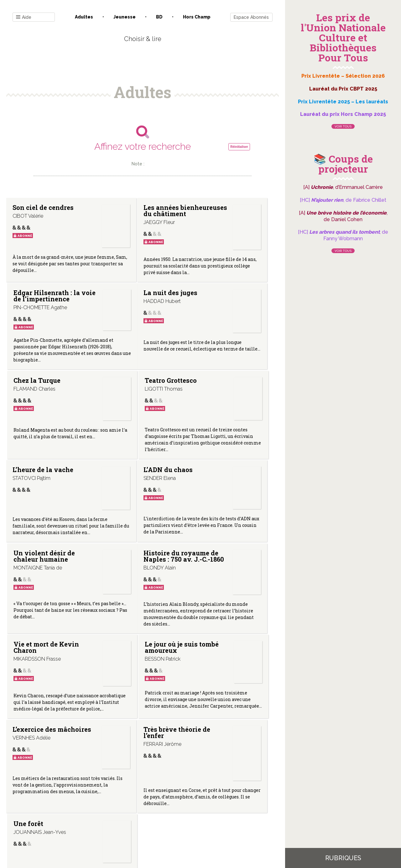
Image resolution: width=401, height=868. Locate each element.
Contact (72, 805)
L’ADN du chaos (118, 444)
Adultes (84, 17)
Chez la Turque (115, 348)
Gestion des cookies (203, 805)
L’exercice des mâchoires (34, 660)
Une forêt (209, 657)
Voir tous (343, 126)
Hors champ (197, 17)
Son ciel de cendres (30, 211)
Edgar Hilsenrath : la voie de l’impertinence (218, 231)
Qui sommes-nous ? (110, 805)
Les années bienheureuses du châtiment (132, 236)
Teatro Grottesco (210, 348)
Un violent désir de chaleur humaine (212, 451)
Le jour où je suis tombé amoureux (214, 551)
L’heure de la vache (32, 444)
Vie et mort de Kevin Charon (126, 548)
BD (159, 17)
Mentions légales (157, 805)
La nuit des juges (30, 348)
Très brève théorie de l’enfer (120, 663)
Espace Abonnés (251, 17)
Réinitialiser (239, 147)
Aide (24, 17)
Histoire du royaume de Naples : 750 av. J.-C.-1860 (33, 554)
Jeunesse (125, 17)
